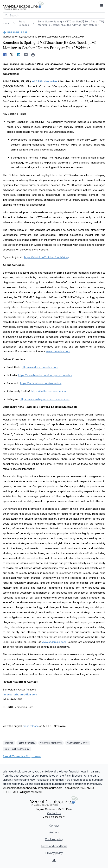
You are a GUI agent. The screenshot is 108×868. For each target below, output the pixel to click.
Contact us (54, 813)
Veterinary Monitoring (51, 743)
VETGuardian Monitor (78, 743)
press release (31, 726)
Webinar (9, 743)
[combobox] (54, 15)
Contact (54, 826)
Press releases (24, 23)
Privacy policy (54, 853)
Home (6, 23)
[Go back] (54, 33)
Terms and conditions (54, 846)
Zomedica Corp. (27, 743)
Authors (54, 832)
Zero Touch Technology (17, 749)
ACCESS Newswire (44, 81)
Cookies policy (54, 839)
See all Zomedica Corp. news (22, 756)
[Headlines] (23, 5)
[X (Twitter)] (54, 860)
